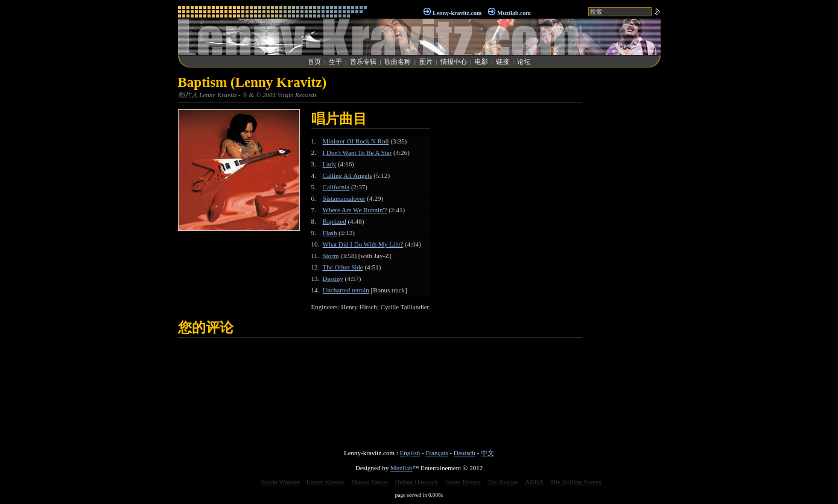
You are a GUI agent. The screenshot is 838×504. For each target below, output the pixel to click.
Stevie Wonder (280, 482)
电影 (481, 61)
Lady (330, 164)
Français (436, 453)
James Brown (463, 482)
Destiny (333, 279)
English (410, 453)
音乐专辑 (363, 61)
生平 (335, 61)
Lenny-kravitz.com (457, 13)
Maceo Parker (370, 482)
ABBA (534, 482)
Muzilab (402, 468)
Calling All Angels (348, 175)
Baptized (335, 221)
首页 (314, 61)
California (336, 187)
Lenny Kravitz (326, 482)
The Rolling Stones (576, 482)
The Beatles (503, 482)
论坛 (524, 61)
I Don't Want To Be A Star (357, 153)
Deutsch (465, 453)
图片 (426, 61)
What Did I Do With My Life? (363, 244)
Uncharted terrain (346, 290)
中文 (487, 453)
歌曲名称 (398, 61)
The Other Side (343, 267)
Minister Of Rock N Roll (356, 141)
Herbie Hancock (416, 482)
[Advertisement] (624, 256)
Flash (330, 233)
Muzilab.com (514, 13)
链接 (503, 61)
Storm (331, 256)
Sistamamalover (344, 198)
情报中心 (454, 61)
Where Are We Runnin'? (355, 210)
